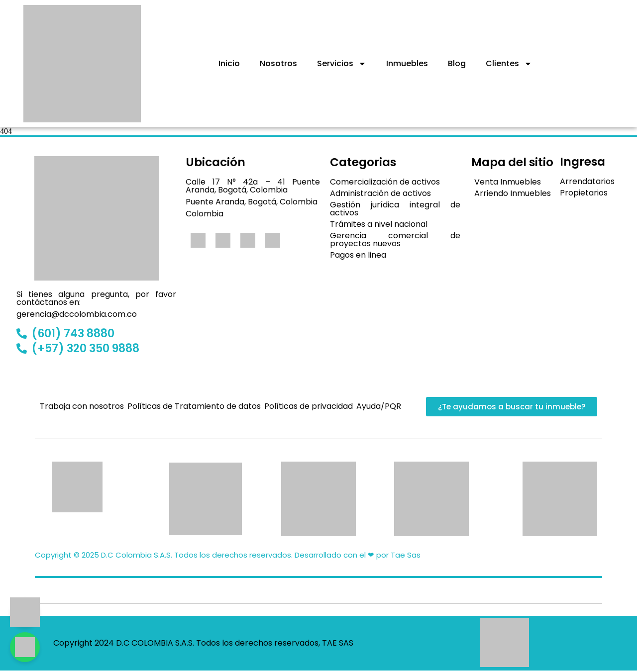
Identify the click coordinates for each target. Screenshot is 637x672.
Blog (457, 63)
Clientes (509, 64)
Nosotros (278, 63)
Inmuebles (407, 63)
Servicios (342, 64)
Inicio (229, 63)
